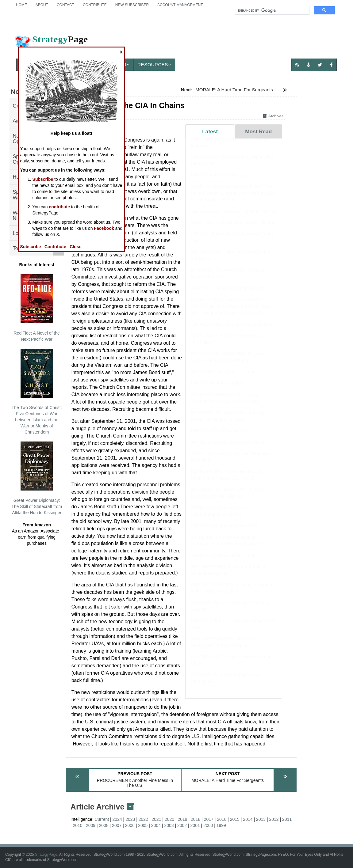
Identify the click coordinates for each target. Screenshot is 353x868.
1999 (221, 825)
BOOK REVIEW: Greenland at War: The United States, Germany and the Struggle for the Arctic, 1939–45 (233, 199)
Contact (65, 5)
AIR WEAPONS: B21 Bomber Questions (232, 330)
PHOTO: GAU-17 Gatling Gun (221, 436)
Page (51, 44)
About (42, 5)
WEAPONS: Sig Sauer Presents (224, 378)
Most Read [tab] (258, 131)
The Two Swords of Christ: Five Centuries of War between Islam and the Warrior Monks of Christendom (37, 392)
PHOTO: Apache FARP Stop (220, 181)
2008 (104, 825)
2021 (156, 819)
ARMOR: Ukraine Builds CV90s (223, 561)
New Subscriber (132, 5)
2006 (130, 825)
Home (21, 5)
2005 (143, 825)
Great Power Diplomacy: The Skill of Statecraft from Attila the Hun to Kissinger (37, 478)
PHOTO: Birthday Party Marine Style (228, 294)
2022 (143, 819)
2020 (169, 819)
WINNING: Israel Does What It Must (227, 448)
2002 (182, 825)
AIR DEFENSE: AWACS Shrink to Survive (234, 217)
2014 (248, 819)
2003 (169, 825)
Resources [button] (154, 64)
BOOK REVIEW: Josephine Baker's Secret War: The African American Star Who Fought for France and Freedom (230, 312)
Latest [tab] (210, 131)
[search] (272, 10)
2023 (130, 819)
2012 (274, 819)
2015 (235, 819)
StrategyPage (46, 855)
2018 (196, 819)
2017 (209, 819)
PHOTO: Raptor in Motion (217, 389)
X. (58, 234)
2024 (117, 819)
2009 (91, 825)
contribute (59, 207)
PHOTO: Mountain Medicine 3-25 (225, 531)
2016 (222, 819)
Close (75, 247)
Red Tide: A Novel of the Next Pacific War (37, 308)
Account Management (180, 5)
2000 (208, 825)
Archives (273, 116)
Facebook (104, 228)
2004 (156, 825)
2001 (195, 825)
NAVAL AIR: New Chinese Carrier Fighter (233, 228)
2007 (117, 825)
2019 (182, 819)
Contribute (95, 5)
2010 (77, 825)
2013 (261, 819)
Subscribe (43, 179)
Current (102, 819)
